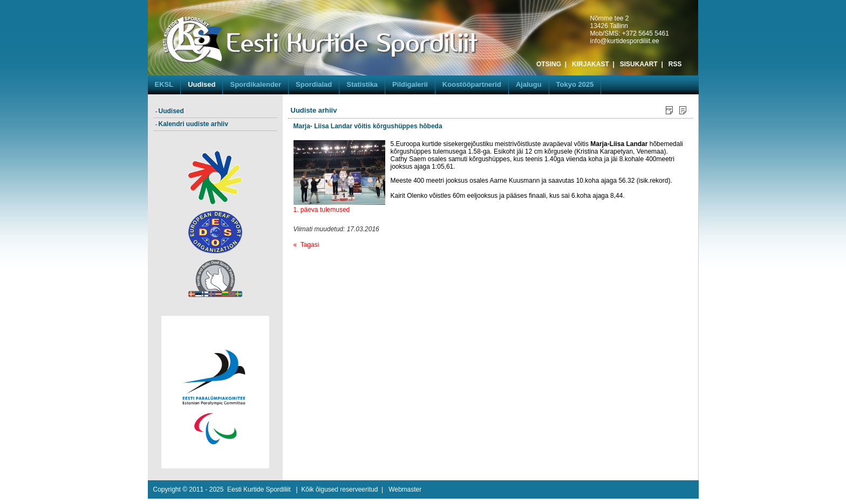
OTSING (549, 64)
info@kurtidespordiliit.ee (625, 41)
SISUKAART (639, 64)
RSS (675, 64)
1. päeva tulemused (322, 210)
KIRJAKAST (591, 64)
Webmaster (405, 489)
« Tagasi (306, 245)
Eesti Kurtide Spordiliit (259, 489)
